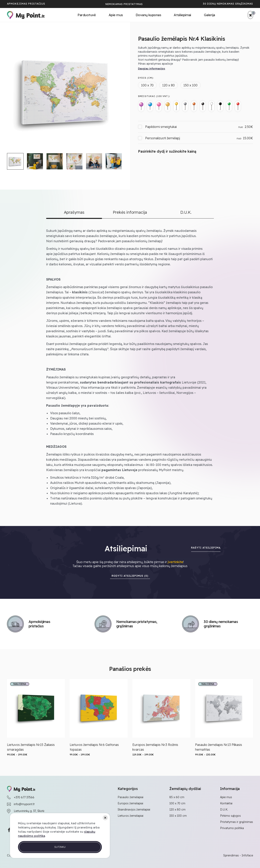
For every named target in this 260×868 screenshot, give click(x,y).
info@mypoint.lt (24, 804)
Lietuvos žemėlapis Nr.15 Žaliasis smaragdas (31, 747)
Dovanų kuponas (148, 15)
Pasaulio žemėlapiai (130, 797)
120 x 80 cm (177, 810)
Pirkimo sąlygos (230, 816)
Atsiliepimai (182, 15)
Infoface (247, 855)
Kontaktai (226, 803)
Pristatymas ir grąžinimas (237, 822)
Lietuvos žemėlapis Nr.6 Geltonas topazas (94, 747)
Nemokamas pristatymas (124, 4)
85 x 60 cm (177, 797)
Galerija (209, 15)
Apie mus (116, 15)
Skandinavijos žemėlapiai (134, 810)
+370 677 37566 (24, 797)
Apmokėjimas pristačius (26, 4)
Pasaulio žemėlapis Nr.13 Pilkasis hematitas (219, 747)
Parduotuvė (87, 15)
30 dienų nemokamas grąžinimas (228, 4)
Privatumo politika (232, 828)
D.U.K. (224, 810)
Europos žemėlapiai (130, 803)
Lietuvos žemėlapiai (130, 816)
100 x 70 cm (177, 803)
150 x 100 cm (178, 816)
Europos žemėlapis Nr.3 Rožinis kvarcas (155, 747)
